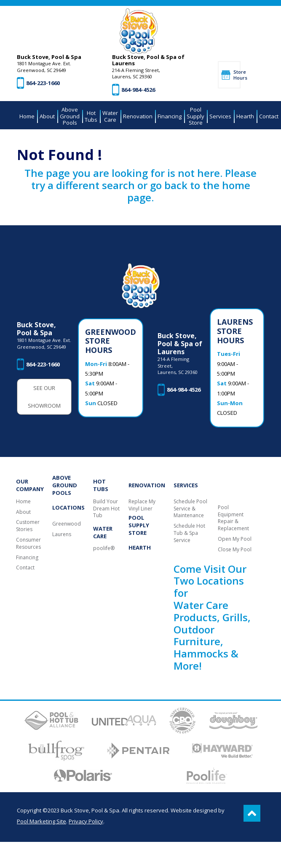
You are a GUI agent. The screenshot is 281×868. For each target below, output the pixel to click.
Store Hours (237, 75)
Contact (25, 568)
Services (186, 485)
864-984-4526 (138, 90)
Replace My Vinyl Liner (142, 505)
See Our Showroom (44, 397)
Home (23, 502)
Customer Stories (28, 526)
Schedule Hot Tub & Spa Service (189, 533)
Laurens (62, 534)
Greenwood (67, 524)
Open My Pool (235, 539)
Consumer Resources (28, 544)
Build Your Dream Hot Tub (106, 509)
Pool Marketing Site (41, 821)
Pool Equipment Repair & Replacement (233, 518)
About (23, 512)
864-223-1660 (43, 83)
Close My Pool (235, 550)
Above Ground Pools (65, 485)
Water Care (103, 532)
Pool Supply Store (139, 525)
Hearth (140, 548)
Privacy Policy (86, 821)
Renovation (147, 485)
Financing (27, 558)
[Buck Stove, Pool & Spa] (139, 31)
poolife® (104, 548)
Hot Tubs (101, 485)
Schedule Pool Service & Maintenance (190, 509)
